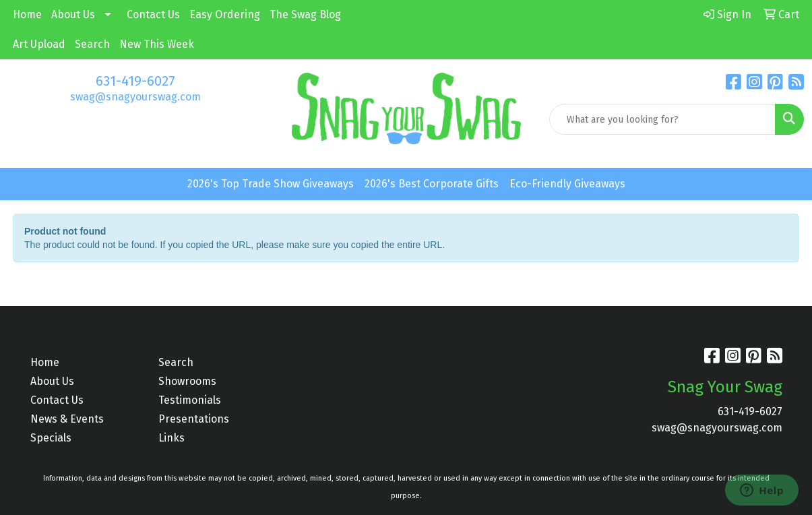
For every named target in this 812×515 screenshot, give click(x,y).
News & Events (67, 419)
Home (27, 14)
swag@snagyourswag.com (135, 97)
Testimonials (190, 400)
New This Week (157, 44)
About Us (73, 14)
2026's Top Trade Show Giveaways (271, 184)
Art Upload (39, 44)
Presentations (194, 419)
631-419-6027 (135, 81)
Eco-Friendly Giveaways (567, 184)
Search (92, 44)
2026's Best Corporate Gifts (432, 184)
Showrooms (187, 381)
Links (171, 438)
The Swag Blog (305, 14)
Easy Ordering (225, 14)
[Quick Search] (662, 119)
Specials (51, 438)
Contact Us (153, 14)
